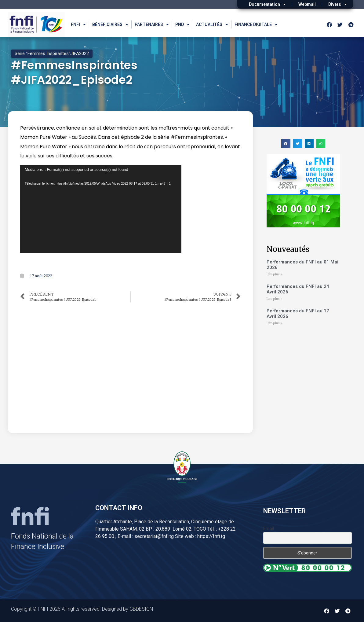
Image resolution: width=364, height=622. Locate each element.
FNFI (78, 24)
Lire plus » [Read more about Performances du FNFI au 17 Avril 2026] (275, 323)
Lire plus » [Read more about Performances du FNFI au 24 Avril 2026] (275, 299)
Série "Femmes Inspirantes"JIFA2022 (52, 53)
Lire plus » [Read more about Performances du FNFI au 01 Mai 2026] (275, 274)
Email (269, 528)
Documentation (267, 4)
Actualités (212, 24)
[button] (286, 144)
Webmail (307, 4)
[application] (101, 209)
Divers (338, 4)
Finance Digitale (256, 24)
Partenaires (152, 24)
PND (182, 24)
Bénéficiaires (110, 24)
